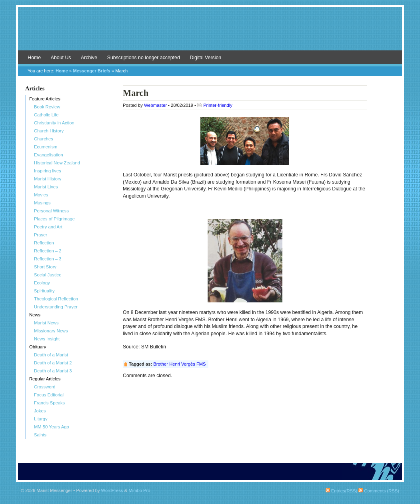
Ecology (42, 283)
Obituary (38, 347)
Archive (89, 58)
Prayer (41, 235)
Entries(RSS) (341, 491)
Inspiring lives (48, 171)
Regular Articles (45, 379)
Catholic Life (46, 115)
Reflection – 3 (48, 259)
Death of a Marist (51, 355)
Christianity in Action (54, 123)
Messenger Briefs (91, 71)
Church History (49, 131)
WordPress (112, 490)
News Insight (47, 339)
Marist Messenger (210, 33)
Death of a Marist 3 (53, 371)
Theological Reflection (56, 299)
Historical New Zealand (57, 163)
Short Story (45, 267)
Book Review (47, 107)
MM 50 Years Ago (52, 427)
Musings (42, 203)
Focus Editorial (49, 395)
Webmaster (155, 105)
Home (34, 58)
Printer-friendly (218, 105)
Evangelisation (49, 155)
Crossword (45, 387)
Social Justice (48, 275)
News (35, 315)
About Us (61, 58)
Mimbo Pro (139, 490)
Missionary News (51, 331)
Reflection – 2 (48, 251)
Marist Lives (46, 187)
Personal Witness (51, 211)
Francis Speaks (49, 403)
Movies (41, 195)
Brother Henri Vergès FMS (179, 364)
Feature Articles (45, 99)
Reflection (44, 243)
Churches (44, 139)
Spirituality (44, 291)
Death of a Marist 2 (53, 363)
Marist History (48, 179)
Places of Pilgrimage (54, 219)
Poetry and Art (48, 227)
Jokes (40, 411)
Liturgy (41, 419)
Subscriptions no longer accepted (144, 58)
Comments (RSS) (379, 491)
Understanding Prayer (56, 307)
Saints (40, 435)
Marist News (46, 323)
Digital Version (205, 58)
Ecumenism (46, 147)
